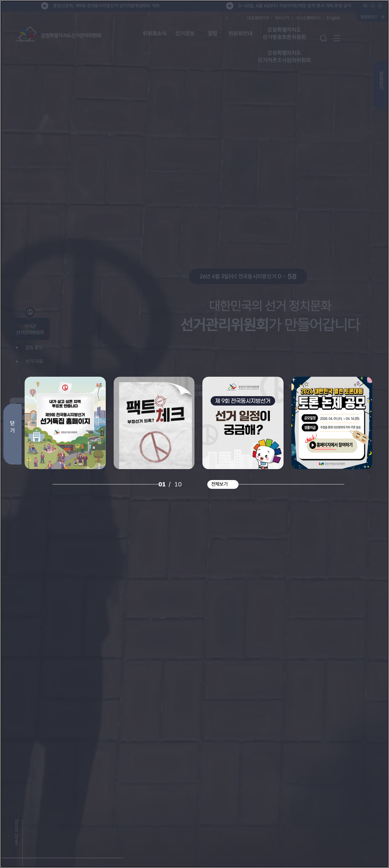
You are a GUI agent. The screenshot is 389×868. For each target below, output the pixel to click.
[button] (62, 854)
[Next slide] (356, 243)
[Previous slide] (41, 243)
